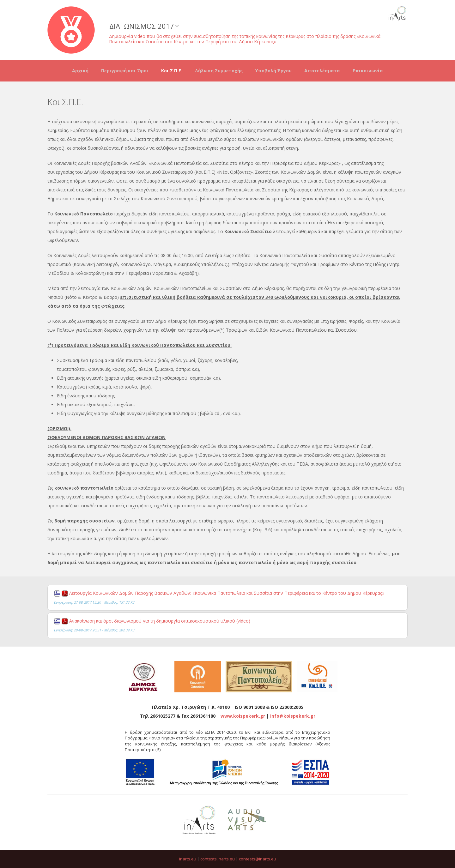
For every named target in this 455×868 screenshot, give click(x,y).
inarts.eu (188, 859)
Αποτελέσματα (322, 71)
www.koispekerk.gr (243, 716)
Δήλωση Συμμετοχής (219, 71)
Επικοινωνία (368, 71)
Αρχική (80, 71)
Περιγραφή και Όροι (125, 71)
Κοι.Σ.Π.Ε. (172, 71)
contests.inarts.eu (218, 859)
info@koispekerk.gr (293, 716)
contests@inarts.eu (258, 859)
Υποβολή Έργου (273, 71)
